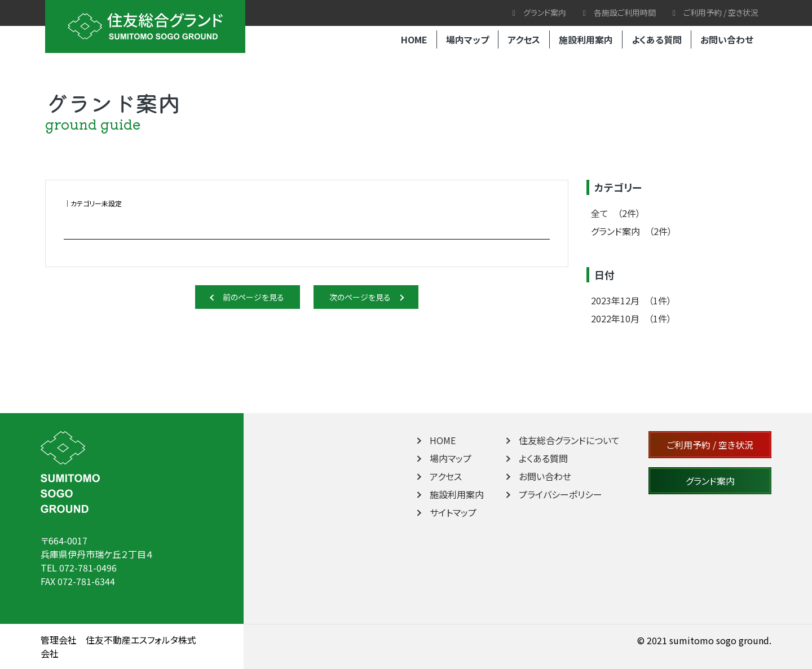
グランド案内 (539, 12)
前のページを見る (248, 297)
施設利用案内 (586, 39)
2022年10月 (631, 318)
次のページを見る (366, 297)
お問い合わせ (727, 39)
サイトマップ (446, 512)
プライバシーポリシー (553, 494)
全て (616, 213)
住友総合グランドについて (562, 440)
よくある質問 (657, 39)
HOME (414, 39)
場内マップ (467, 39)
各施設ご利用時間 (619, 12)
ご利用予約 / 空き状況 (716, 12)
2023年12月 (631, 300)
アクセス (524, 39)
